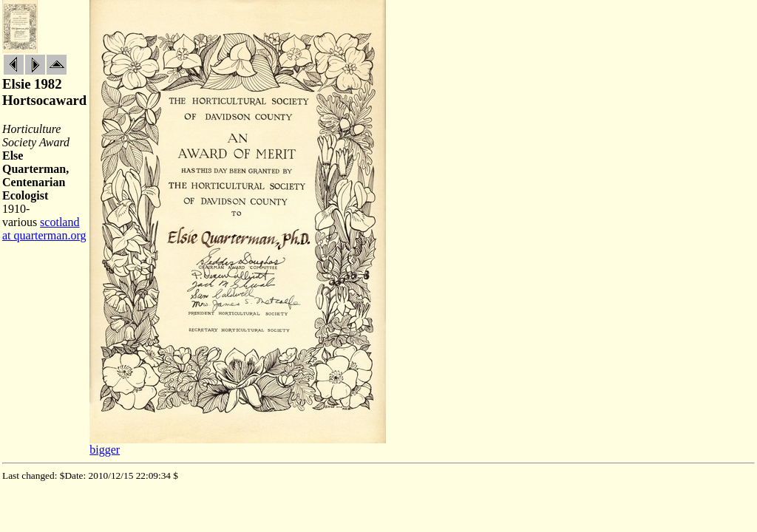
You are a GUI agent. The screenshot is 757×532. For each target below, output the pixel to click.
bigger (105, 450)
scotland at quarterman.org (44, 229)
